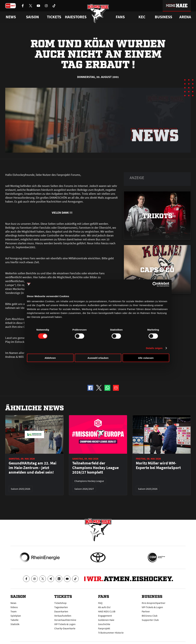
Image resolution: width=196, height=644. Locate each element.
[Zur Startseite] (98, 13)
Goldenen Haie (106, 620)
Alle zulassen (146, 358)
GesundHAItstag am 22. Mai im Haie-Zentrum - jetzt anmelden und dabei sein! (33, 468)
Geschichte (104, 624)
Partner (146, 611)
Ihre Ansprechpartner (154, 603)
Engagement (105, 616)
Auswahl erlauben (98, 358)
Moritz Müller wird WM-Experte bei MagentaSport (158, 465)
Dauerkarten (61, 611)
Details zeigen (154, 348)
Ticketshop (60, 603)
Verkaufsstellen (63, 616)
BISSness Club (150, 616)
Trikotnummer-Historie (111, 633)
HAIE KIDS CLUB (107, 611)
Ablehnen (50, 358)
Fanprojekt (104, 628)
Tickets (54, 17)
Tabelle (14, 620)
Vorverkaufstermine (65, 620)
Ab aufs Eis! (104, 607)
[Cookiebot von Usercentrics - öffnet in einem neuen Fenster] (155, 284)
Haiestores (76, 17)
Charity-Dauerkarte (65, 628)
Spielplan (16, 616)
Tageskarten (61, 607)
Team (13, 611)
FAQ (100, 603)
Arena (185, 17)
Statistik (15, 624)
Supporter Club (150, 620)
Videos (14, 607)
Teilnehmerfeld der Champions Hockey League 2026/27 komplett (95, 468)
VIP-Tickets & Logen (65, 624)
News (13, 603)
